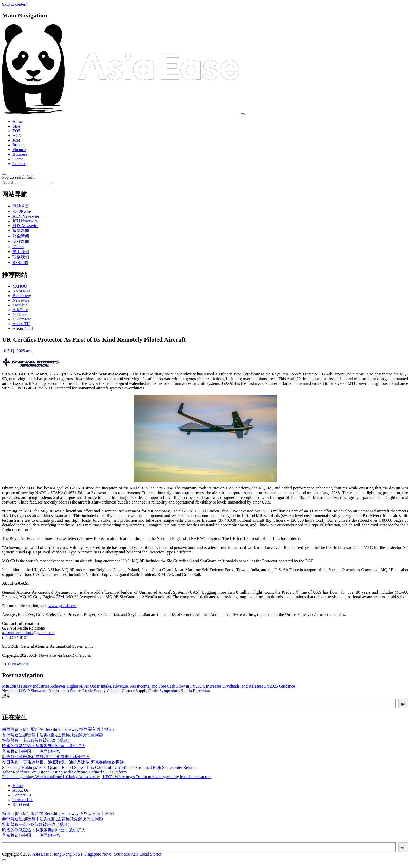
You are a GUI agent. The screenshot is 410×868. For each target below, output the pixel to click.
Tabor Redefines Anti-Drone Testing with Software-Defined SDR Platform (64, 772)
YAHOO (20, 286)
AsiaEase (20, 310)
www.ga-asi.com (62, 606)
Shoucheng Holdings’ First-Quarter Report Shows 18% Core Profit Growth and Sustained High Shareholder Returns (99, 767)
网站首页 (21, 206)
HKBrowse (22, 319)
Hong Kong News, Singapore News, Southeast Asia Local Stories (107, 854)
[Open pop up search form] (4, 174)
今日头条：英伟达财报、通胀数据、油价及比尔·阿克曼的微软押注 (63, 762)
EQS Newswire (25, 226)
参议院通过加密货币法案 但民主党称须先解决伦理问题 (53, 735)
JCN (16, 140)
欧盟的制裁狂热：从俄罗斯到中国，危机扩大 (44, 746)
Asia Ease (41, 854)
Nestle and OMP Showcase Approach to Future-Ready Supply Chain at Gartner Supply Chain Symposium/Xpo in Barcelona (106, 691)
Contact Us (22, 795)
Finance (19, 150)
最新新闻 (21, 231)
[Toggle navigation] (243, 114)
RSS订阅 (20, 263)
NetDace (20, 314)
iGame (18, 159)
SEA (16, 126)
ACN (17, 136)
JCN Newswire (25, 221)
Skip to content (15, 4)
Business (20, 154)
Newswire (21, 300)
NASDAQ (21, 291)
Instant (18, 145)
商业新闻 (21, 241)
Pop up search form (18, 177)
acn (29, 351)
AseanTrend (23, 328)
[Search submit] (51, 184)
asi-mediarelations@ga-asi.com (28, 633)
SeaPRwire (22, 212)
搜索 (6, 696)
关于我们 (21, 252)
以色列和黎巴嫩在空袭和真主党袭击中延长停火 (46, 757)
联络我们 (21, 257)
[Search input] (25, 182)
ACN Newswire (26, 216)
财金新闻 (21, 236)
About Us (21, 790)
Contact (19, 164)
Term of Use (23, 800)
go (403, 704)
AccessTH (21, 324)
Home (18, 121)
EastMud (20, 305)
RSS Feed (21, 804)
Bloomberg (22, 296)
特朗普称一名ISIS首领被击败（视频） (37, 740)
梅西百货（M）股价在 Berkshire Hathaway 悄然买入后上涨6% (58, 729)
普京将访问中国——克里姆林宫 (31, 751)
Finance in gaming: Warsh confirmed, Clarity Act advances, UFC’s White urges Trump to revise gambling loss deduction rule (107, 777)
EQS (16, 131)
